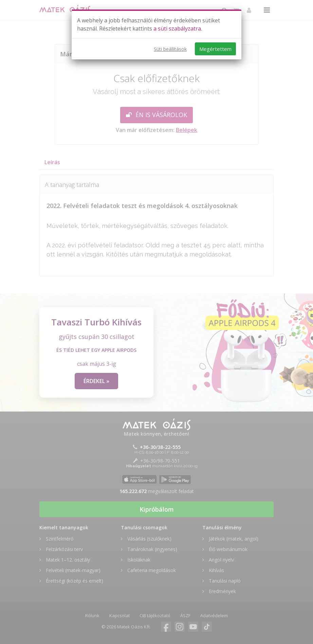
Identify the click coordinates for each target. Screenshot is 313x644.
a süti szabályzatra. (178, 29)
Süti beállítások (170, 49)
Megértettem (215, 49)
